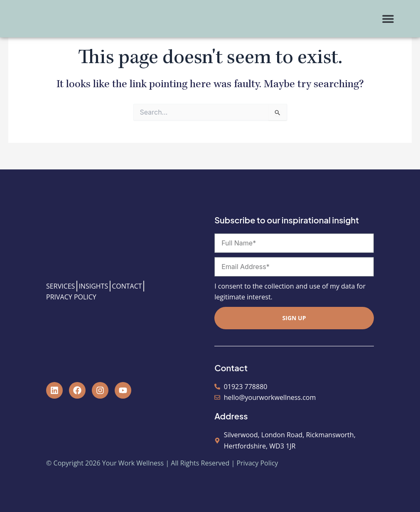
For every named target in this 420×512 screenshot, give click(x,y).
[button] (388, 19)
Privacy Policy (257, 463)
